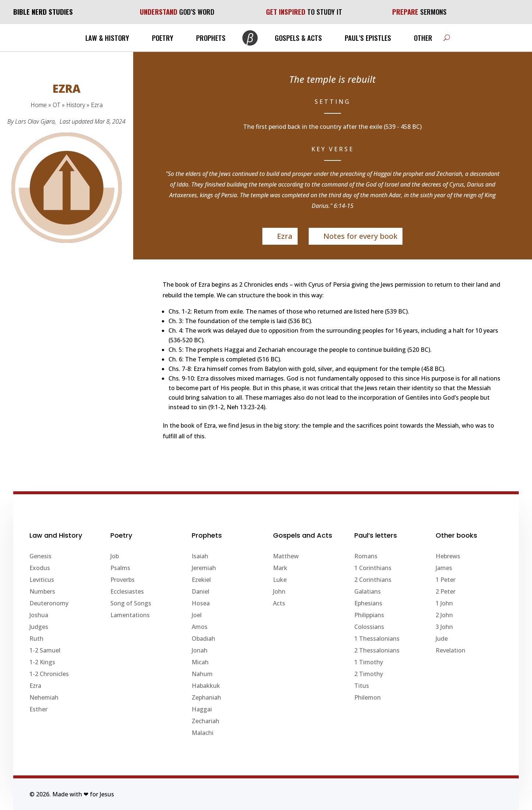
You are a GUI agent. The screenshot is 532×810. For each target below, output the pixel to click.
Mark (280, 568)
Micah (200, 662)
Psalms (120, 568)
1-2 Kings (42, 662)
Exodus (40, 568)
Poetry (163, 38)
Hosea (201, 603)
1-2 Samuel (45, 650)
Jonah (200, 650)
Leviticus (42, 580)
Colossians (369, 627)
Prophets (211, 38)
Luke (280, 580)
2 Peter (446, 591)
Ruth (36, 639)
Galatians (368, 591)
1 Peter (446, 580)
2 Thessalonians (377, 650)
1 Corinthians (373, 568)
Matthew (286, 556)
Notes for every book (360, 236)
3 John (444, 627)
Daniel (201, 591)
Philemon (368, 697)
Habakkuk (206, 686)
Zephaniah (206, 697)
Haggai (202, 709)
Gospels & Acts (298, 38)
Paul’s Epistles (368, 38)
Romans (366, 556)
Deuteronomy (49, 603)
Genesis (40, 556)
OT (56, 105)
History (76, 105)
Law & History (107, 38)
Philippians (369, 615)
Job (115, 556)
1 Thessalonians (377, 639)
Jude (442, 639)
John (279, 591)
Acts (279, 603)
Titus (362, 686)
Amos (200, 627)
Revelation (451, 650)
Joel (197, 615)
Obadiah (203, 639)
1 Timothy (369, 662)
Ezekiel (201, 580)
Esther (38, 709)
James (444, 568)
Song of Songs (131, 603)
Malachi (203, 733)
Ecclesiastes (127, 591)
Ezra (285, 236)
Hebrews (448, 556)
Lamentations (130, 615)
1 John (444, 603)
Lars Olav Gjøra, (36, 121)
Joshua (39, 615)
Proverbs (123, 580)
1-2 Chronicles (49, 674)
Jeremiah (204, 568)
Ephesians (368, 603)
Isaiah (200, 556)
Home (39, 105)
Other (423, 38)
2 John (444, 615)
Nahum (202, 674)
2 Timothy (369, 674)
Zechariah (205, 721)
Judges (39, 627)
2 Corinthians (373, 580)
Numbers (42, 591)
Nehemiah (44, 697)
